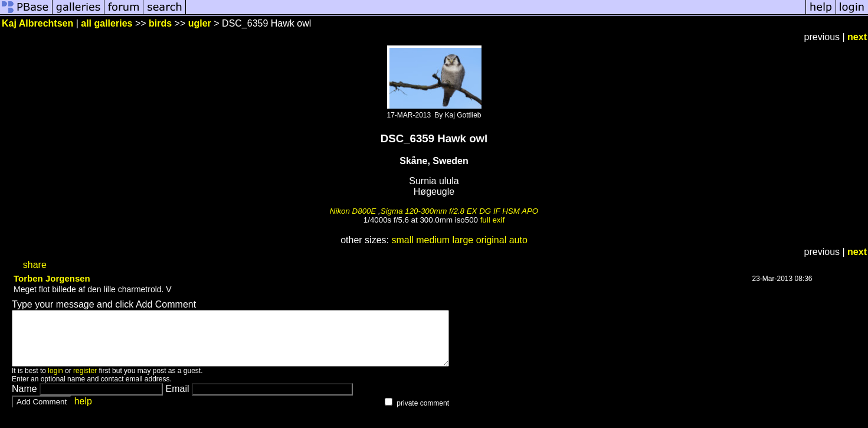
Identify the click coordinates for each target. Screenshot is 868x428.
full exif (492, 220)
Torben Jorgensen (52, 278)
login (55, 381)
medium (433, 240)
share (35, 265)
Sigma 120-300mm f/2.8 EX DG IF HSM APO (459, 211)
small (402, 240)
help (83, 412)
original (492, 240)
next (857, 37)
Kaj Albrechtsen (37, 23)
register (85, 381)
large (463, 240)
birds (160, 23)
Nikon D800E (353, 211)
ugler (200, 23)
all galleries (107, 23)
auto (518, 240)
